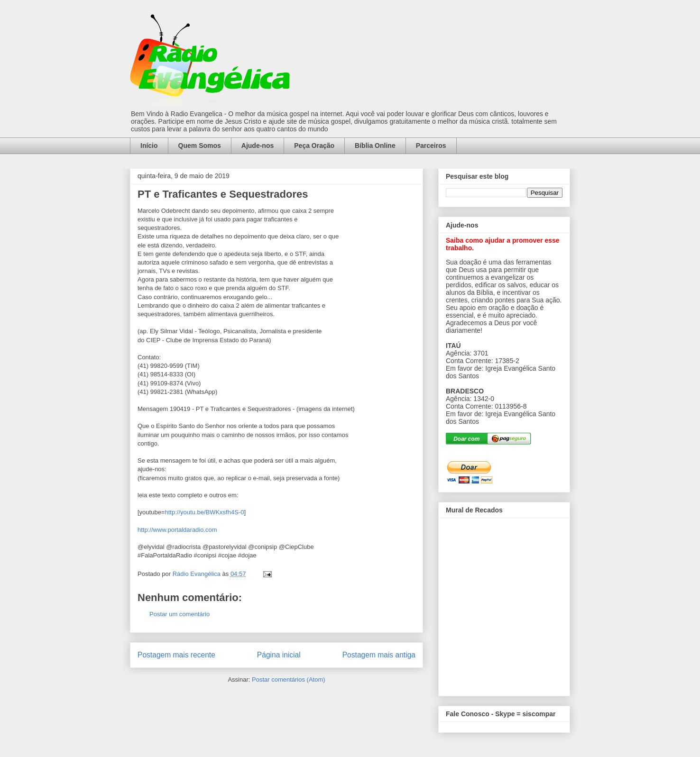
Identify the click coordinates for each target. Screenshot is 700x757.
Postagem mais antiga (379, 655)
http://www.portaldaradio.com (177, 530)
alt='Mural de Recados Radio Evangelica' (504, 604)
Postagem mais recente (176, 655)
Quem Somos (200, 146)
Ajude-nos (258, 146)
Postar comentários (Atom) (289, 679)
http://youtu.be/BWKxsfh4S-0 (204, 512)
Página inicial (279, 655)
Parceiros (431, 146)
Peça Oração (314, 146)
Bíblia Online (375, 146)
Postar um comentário (180, 614)
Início (149, 146)
